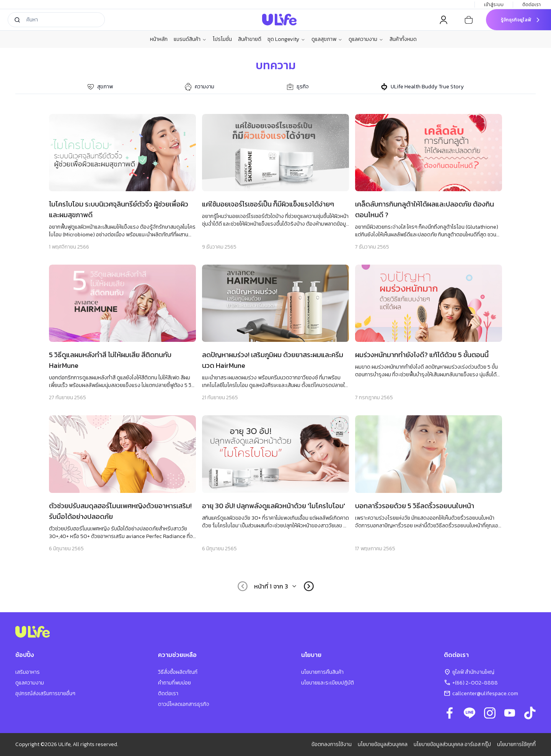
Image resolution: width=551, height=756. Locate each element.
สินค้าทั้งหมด (403, 39)
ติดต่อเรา (532, 5)
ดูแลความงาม (366, 39)
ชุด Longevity (286, 39)
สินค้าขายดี (250, 39)
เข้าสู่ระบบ (494, 5)
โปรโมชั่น (222, 39)
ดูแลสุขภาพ (327, 39)
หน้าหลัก (159, 39)
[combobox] (276, 586)
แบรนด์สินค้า (190, 39)
